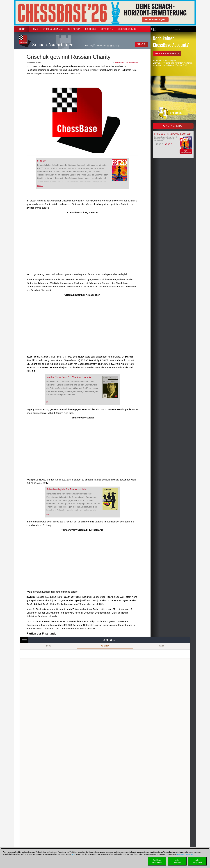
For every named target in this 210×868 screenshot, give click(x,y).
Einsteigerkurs (127, 29)
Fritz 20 (41, 161)
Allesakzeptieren (197, 861)
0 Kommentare (132, 62)
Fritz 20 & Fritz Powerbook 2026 (173, 134)
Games (161, 646)
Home (35, 29)
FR (118, 46)
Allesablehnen (177, 861)
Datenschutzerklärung (185, 854)
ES (115, 46)
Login (177, 29)
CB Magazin (74, 29)
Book (49, 646)
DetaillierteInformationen (157, 861)
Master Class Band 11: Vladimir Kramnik (69, 377)
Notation (105, 646)
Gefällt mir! (120, 62)
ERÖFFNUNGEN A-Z (53, 29)
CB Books (91, 29)
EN (111, 46)
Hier (74, 854)
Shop (22, 29)
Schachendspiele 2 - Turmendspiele (66, 489)
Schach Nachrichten (53, 45)
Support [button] (107, 29)
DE (108, 46)
